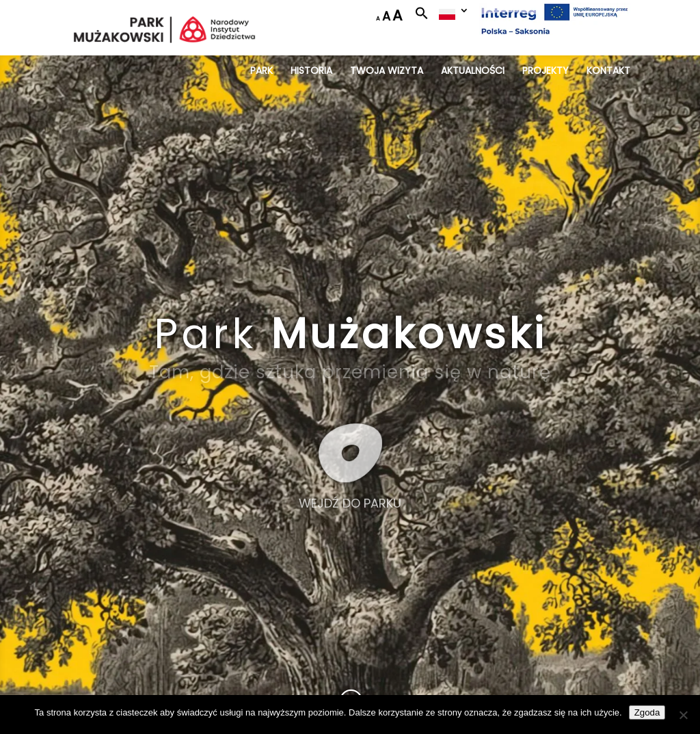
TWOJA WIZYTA (387, 71)
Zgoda (647, 712)
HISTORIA (311, 71)
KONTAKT (608, 71)
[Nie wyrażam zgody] (683, 715)
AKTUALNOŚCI (473, 71)
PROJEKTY (546, 71)
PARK (261, 71)
